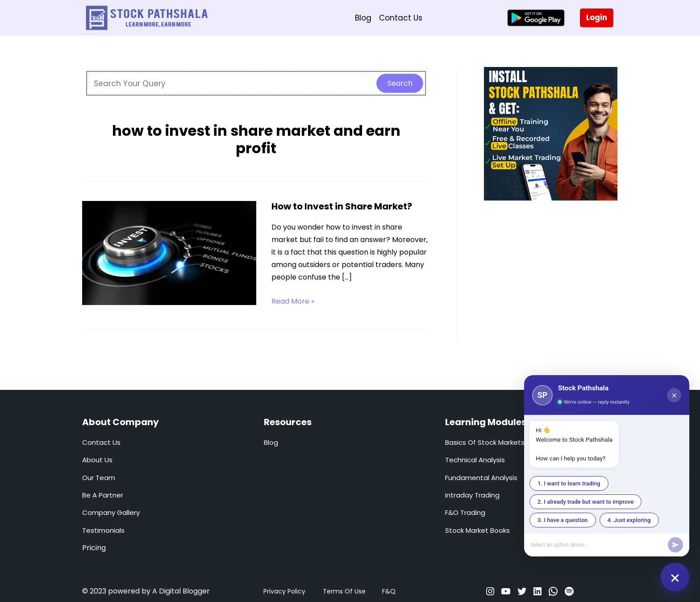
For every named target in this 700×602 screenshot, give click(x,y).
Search (400, 83)
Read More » (293, 301)
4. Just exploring (629, 520)
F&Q (389, 591)
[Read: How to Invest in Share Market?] (169, 252)
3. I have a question (563, 520)
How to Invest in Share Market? (342, 206)
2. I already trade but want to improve (585, 502)
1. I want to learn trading (569, 483)
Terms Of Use (344, 591)
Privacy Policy (284, 591)
